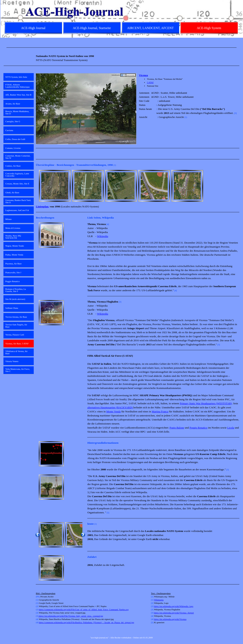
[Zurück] (38, 186)
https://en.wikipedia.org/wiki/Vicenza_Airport (174, 613)
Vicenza (143, 75)
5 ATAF (150, 82)
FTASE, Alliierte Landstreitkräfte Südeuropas (18, 86)
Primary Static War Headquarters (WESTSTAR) (206, 403)
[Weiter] (238, 186)
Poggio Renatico (198, 428)
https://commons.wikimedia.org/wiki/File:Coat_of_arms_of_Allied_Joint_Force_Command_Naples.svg (84, 610)
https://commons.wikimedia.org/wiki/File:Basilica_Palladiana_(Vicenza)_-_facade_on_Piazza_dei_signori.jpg (87, 622)
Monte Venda (113, 411)
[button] (55, 186)
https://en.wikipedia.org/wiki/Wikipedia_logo (174, 606)
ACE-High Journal (33, 28)
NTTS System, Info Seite (16, 77)
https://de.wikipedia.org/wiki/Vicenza (170, 619)
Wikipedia (103, 236)
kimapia (160, 600)
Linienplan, (42, 206)
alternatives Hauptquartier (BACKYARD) (110, 407)
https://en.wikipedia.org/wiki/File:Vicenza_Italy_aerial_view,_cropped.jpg (71, 616)
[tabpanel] (122, 48)
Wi (155, 600)
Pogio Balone (177, 428)
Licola (231, 428)
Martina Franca (160, 411)
